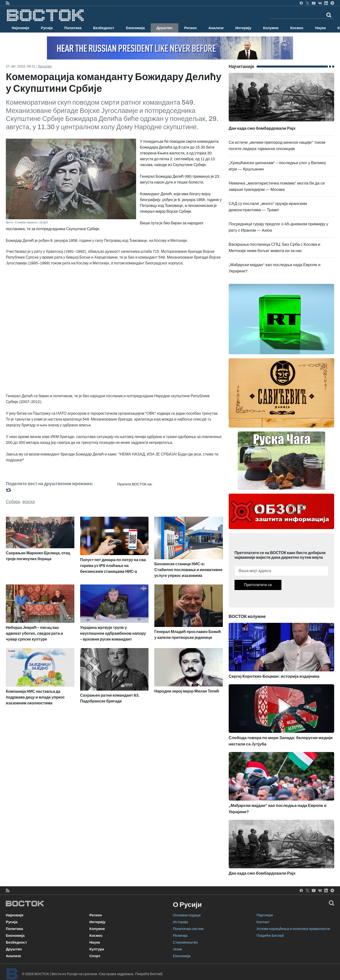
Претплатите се (258, 585)
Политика (73, 28)
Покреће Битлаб (270, 936)
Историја (181, 922)
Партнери (265, 915)
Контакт (263, 922)
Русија (47, 28)
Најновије (21, 28)
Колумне (271, 28)
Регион (191, 28)
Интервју (243, 28)
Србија (13, 502)
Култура (97, 949)
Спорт (95, 956)
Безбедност (104, 28)
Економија (135, 28)
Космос (297, 28)
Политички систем (188, 929)
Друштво (165, 28)
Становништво (185, 942)
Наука (320, 28)
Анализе (216, 28)
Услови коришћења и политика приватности (293, 929)
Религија (180, 936)
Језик (178, 949)
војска (29, 502)
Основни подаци (187, 915)
